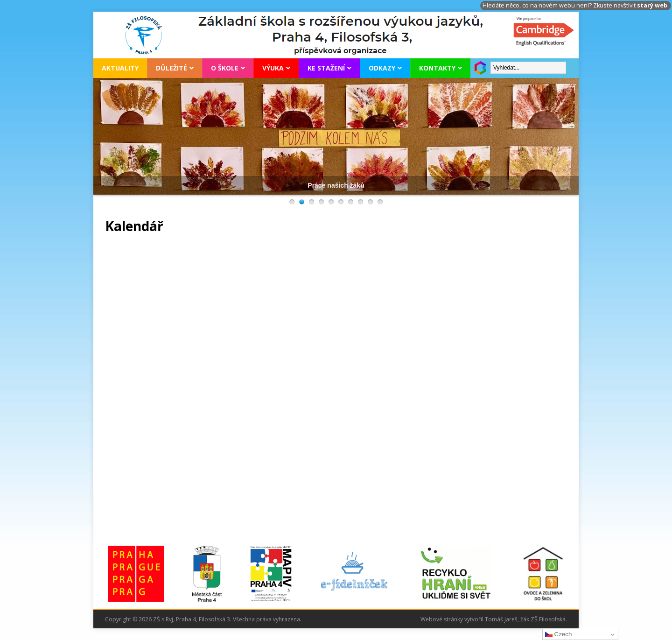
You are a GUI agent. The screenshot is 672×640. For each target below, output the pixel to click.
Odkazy (382, 68)
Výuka (273, 68)
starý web (652, 5)
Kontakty (437, 68)
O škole (225, 68)
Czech (558, 634)
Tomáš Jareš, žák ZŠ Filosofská (525, 619)
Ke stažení (326, 68)
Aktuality (120, 68)
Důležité (171, 68)
